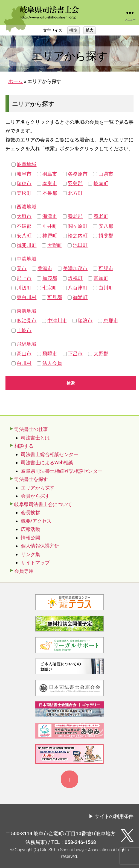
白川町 (106, 288)
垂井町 (50, 226)
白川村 (24, 363)
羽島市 (50, 174)
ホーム (15, 81)
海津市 (50, 216)
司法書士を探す (31, 479)
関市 (22, 268)
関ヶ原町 (78, 226)
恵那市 (111, 321)
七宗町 (50, 288)
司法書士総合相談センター (50, 454)
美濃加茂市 (75, 268)
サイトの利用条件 (114, 816)
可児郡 (55, 297)
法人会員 (52, 363)
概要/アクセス (36, 521)
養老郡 (75, 216)
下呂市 (75, 354)
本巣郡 (50, 193)
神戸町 (50, 236)
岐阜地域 (27, 164)
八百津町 (78, 288)
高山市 (24, 354)
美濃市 (45, 268)
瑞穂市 (24, 183)
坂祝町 (75, 278)
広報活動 (30, 529)
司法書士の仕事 (31, 429)
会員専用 (24, 571)
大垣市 (24, 216)
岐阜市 (24, 174)
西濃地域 (27, 207)
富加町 (101, 278)
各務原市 (78, 174)
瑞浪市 (85, 321)
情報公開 (30, 538)
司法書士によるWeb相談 (47, 463)
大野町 (55, 245)
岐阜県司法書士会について (43, 504)
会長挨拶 (30, 513)
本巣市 (50, 183)
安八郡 (106, 226)
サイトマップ (35, 563)
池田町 (80, 245)
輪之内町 (78, 236)
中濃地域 (27, 259)
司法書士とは (35, 438)
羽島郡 (75, 183)
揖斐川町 (27, 245)
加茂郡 (50, 278)
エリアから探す (38, 488)
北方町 (75, 193)
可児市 (106, 268)
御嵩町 (80, 297)
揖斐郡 (106, 236)
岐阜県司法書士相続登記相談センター (62, 471)
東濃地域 (27, 311)
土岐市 (24, 330)
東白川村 (27, 297)
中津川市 (57, 321)
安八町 (24, 236)
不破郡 (24, 226)
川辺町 (24, 288)
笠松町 (24, 193)
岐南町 (101, 183)
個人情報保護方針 (40, 546)
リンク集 (30, 554)
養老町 (101, 216)
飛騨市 (50, 354)
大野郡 (101, 354)
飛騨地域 (27, 344)
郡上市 (24, 278)
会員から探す (35, 496)
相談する (24, 446)
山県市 (106, 174)
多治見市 (27, 321)
